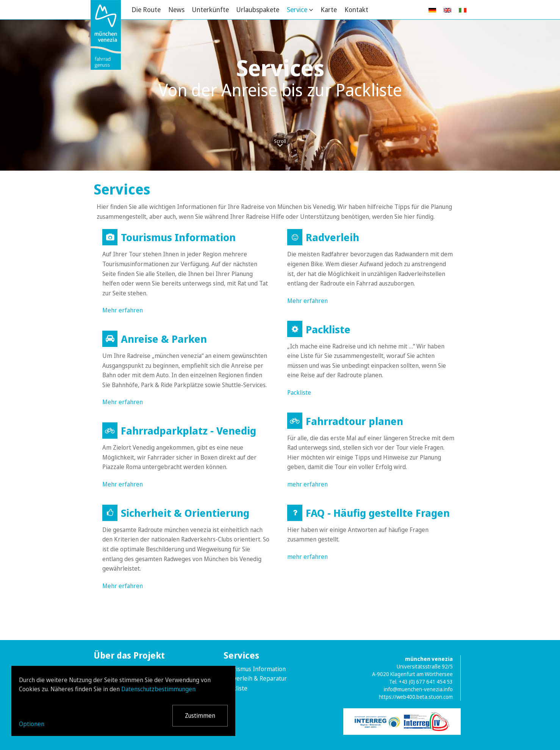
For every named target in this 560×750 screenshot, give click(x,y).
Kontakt (356, 9)
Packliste (299, 392)
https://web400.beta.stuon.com (416, 697)
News (176, 9)
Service (297, 9)
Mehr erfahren (123, 310)
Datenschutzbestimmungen (158, 689)
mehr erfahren (307, 484)
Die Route (146, 9)
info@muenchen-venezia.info (418, 689)
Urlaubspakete (258, 9)
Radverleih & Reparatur (255, 678)
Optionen (32, 724)
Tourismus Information (255, 669)
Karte (329, 9)
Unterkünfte (210, 9)
